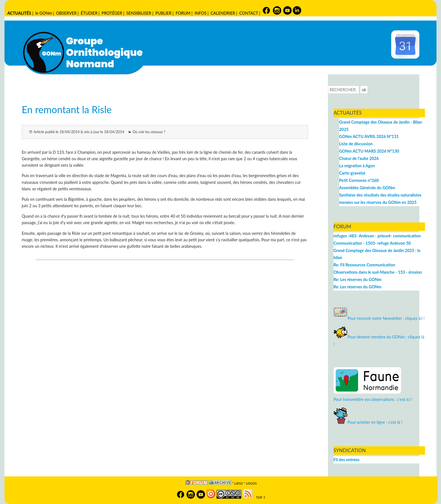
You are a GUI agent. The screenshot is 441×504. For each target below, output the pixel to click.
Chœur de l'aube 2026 (359, 158)
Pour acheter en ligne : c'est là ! (368, 422)
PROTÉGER (112, 13)
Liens (239, 483)
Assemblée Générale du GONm (367, 188)
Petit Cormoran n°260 (359, 180)
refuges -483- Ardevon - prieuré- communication (377, 236)
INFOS (201, 13)
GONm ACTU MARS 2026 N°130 (369, 151)
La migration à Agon (357, 166)
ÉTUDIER (89, 13)
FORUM (183, 13)
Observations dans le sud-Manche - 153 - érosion (378, 272)
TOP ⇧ (260, 497)
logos (251, 483)
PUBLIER (164, 13)
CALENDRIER (223, 13)
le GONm (43, 13)
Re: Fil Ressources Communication (364, 265)
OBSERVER (67, 13)
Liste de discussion (356, 144)
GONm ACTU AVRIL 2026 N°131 (369, 136)
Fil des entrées (346, 460)
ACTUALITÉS (19, 13)
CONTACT (249, 13)
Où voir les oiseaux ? (149, 132)
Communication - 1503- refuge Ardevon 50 (372, 243)
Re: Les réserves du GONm (357, 279)
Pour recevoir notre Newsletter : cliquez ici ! (379, 318)
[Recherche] (344, 90)
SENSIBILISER (139, 13)
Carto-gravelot (352, 173)
